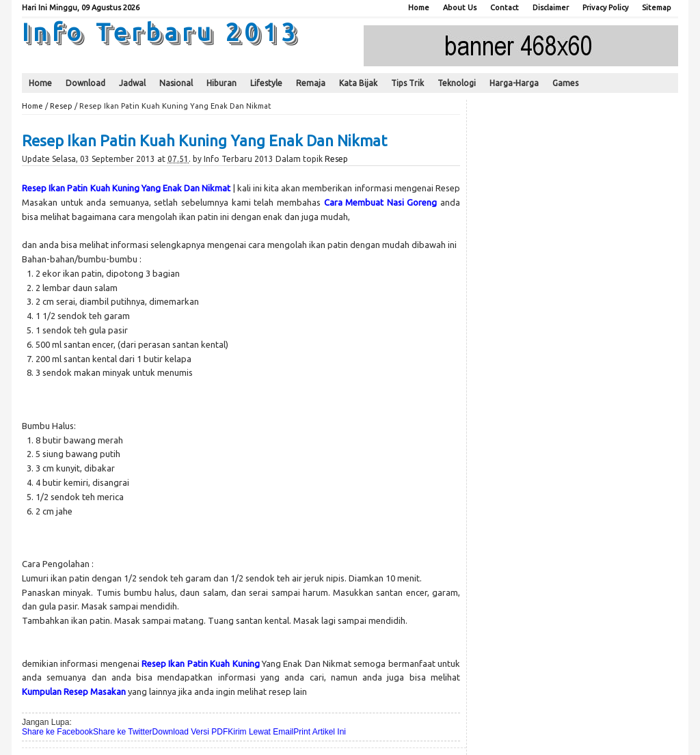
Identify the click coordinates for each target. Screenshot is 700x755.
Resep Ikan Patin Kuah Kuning (200, 663)
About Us (460, 8)
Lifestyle (266, 83)
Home (419, 8)
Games (565, 83)
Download (85, 83)
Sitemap (657, 8)
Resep (61, 106)
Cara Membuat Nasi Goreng (381, 202)
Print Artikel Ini (320, 732)
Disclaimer (551, 8)
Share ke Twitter (122, 732)
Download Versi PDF (190, 732)
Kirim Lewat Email (260, 732)
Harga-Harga (514, 83)
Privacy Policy (605, 8)
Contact (504, 8)
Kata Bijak (358, 83)
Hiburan (221, 83)
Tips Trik (407, 83)
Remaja (311, 83)
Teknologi (457, 83)
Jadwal (132, 83)
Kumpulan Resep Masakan (74, 691)
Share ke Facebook (57, 732)
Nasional (176, 83)
